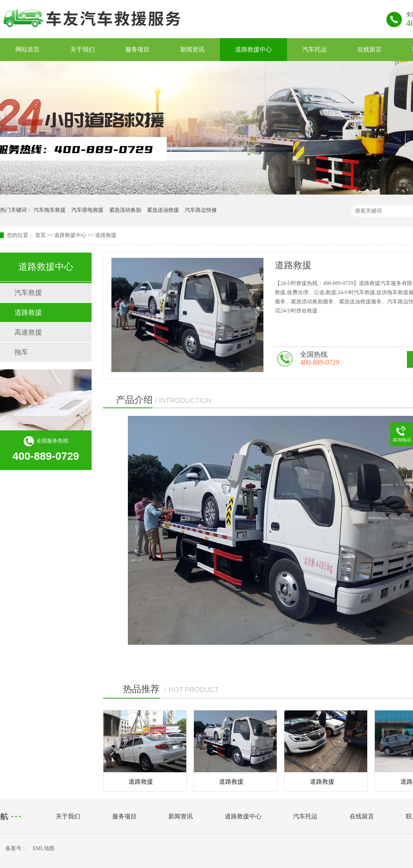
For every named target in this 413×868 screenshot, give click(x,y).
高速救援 (28, 332)
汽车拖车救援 (50, 210)
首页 (40, 235)
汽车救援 (28, 293)
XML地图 (43, 848)
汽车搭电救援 (87, 210)
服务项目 (137, 49)
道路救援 (106, 235)
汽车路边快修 (201, 210)
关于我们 (82, 49)
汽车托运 (315, 49)
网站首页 (27, 49)
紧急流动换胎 (125, 210)
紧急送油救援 (163, 210)
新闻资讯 (192, 49)
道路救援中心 (253, 49)
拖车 (21, 352)
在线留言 (369, 49)
